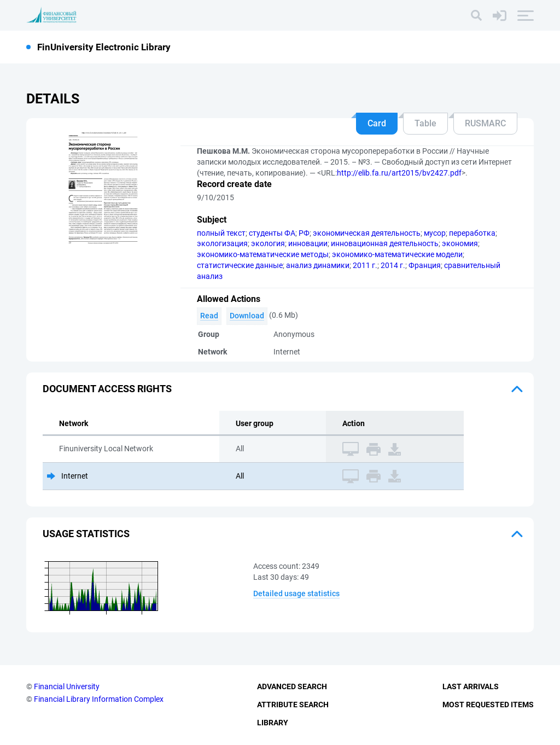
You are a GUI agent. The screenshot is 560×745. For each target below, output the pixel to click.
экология (268, 243)
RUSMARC (485, 123)
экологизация (222, 243)
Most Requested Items (488, 705)
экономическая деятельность (367, 233)
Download (247, 316)
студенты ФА (272, 233)
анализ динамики (318, 265)
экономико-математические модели (397, 254)
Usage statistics (86, 534)
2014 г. (393, 265)
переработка (472, 233)
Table (425, 123)
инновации (308, 243)
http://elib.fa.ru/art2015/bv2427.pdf (399, 173)
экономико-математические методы (263, 254)
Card (377, 123)
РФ (304, 233)
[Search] (476, 15)
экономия (460, 243)
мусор (435, 233)
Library (273, 723)
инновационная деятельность (385, 243)
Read (209, 316)
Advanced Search (292, 686)
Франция (425, 265)
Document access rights (107, 389)
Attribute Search (293, 705)
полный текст (221, 233)
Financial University (67, 686)
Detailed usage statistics (296, 593)
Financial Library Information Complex (99, 699)
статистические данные (240, 265)
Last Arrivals (471, 686)
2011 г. (365, 265)
